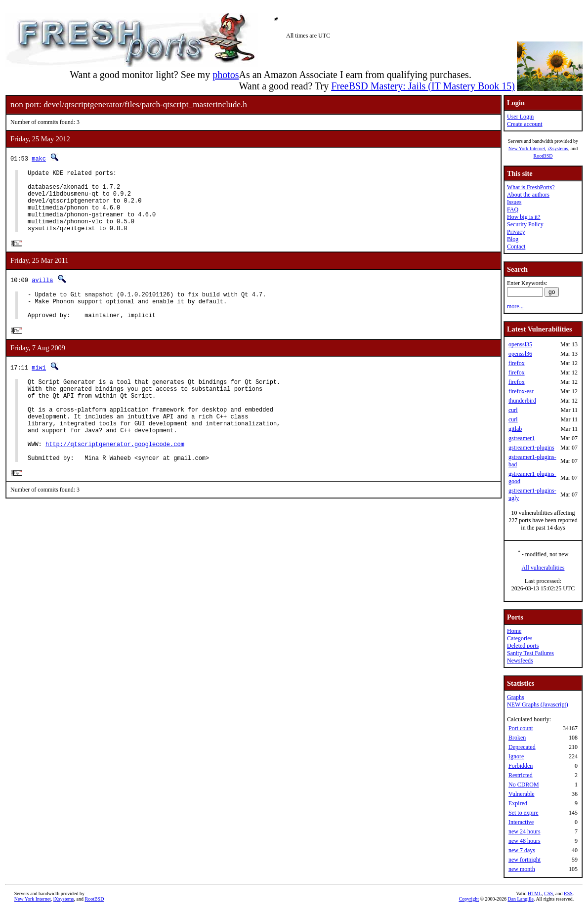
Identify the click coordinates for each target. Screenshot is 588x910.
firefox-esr (521, 391)
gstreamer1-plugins (531, 448)
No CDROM (524, 785)
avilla (42, 294)
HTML (535, 893)
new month (522, 869)
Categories (520, 638)
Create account (525, 124)
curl (513, 410)
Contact (516, 247)
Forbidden (521, 766)
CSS (548, 893)
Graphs (516, 697)
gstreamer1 (522, 438)
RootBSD (543, 156)
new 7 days (522, 850)
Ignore (516, 756)
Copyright (469, 899)
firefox (517, 363)
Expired (518, 803)
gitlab (515, 429)
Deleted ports (523, 646)
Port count (521, 728)
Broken (517, 738)
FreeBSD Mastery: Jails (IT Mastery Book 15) (423, 86)
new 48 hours (525, 841)
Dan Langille (520, 899)
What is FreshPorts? (531, 187)
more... (515, 306)
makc (39, 158)
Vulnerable (522, 794)
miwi (39, 387)
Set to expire (524, 813)
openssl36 (520, 354)
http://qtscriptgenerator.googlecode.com (115, 478)
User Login (520, 117)
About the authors (528, 195)
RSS (568, 893)
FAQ (513, 209)
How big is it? (524, 217)
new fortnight (525, 860)
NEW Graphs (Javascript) (538, 704)
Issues (514, 202)
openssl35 (520, 344)
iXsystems (558, 148)
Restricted (521, 775)
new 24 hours (525, 831)
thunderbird (522, 401)
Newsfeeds (520, 661)
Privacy (516, 232)
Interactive (521, 822)
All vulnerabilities (543, 568)
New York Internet (527, 148)
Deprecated (522, 747)
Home (514, 631)
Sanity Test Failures (530, 653)
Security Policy (525, 224)
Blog (513, 239)
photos (226, 75)
